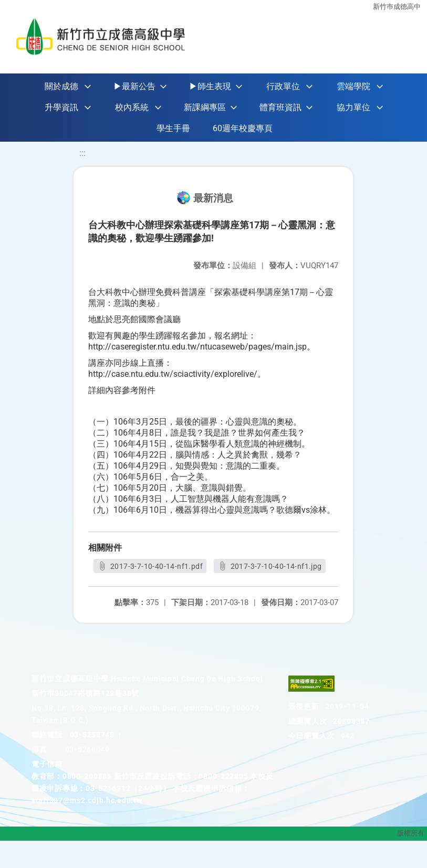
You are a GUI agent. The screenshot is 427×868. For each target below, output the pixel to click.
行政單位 (283, 86)
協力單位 (353, 107)
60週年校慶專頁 (243, 128)
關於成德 (61, 86)
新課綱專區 (205, 107)
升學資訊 (61, 107)
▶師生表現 (210, 86)
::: (82, 153)
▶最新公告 (134, 86)
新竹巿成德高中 (397, 7)
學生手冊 (173, 128)
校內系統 (132, 107)
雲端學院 (353, 86)
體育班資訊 (280, 107)
